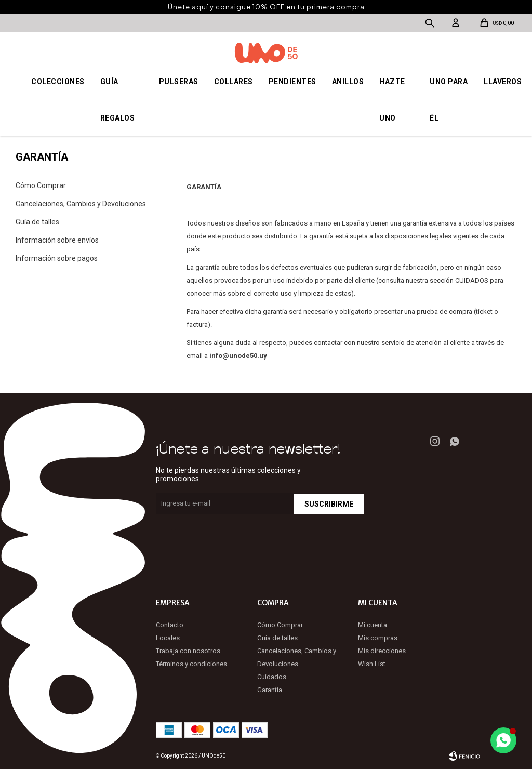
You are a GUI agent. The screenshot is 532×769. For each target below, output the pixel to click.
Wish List (372, 664)
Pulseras (179, 82)
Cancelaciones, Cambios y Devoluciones (81, 204)
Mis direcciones (382, 651)
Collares (234, 82)
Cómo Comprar (41, 185)
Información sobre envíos (57, 240)
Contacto (170, 625)
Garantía (270, 690)
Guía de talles (37, 222)
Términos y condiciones (191, 664)
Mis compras (378, 638)
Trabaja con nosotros (188, 651)
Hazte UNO (392, 100)
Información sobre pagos (57, 258)
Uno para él (449, 100)
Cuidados (272, 677)
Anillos (348, 82)
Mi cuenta (373, 625)
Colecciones (58, 82)
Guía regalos (118, 100)
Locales (168, 638)
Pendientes (292, 82)
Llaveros (503, 82)
